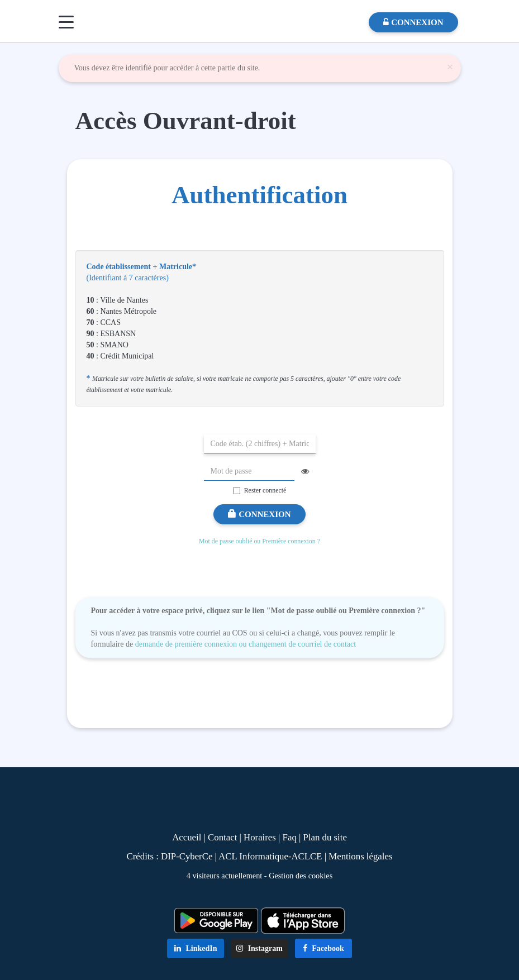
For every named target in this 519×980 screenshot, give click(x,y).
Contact (222, 837)
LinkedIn (196, 948)
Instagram (259, 948)
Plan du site (325, 837)
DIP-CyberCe (187, 856)
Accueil (187, 837)
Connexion (259, 514)
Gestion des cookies (301, 876)
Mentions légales (360, 856)
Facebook (323, 948)
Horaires (260, 837)
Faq (290, 837)
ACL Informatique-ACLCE (272, 856)
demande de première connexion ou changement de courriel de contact (246, 644)
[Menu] (66, 22)
